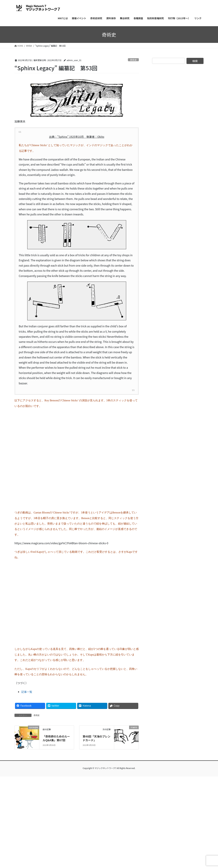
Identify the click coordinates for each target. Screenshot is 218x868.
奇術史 (133, 60)
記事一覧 (27, 692)
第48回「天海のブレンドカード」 (96, 738)
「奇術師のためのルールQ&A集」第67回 (56, 738)
